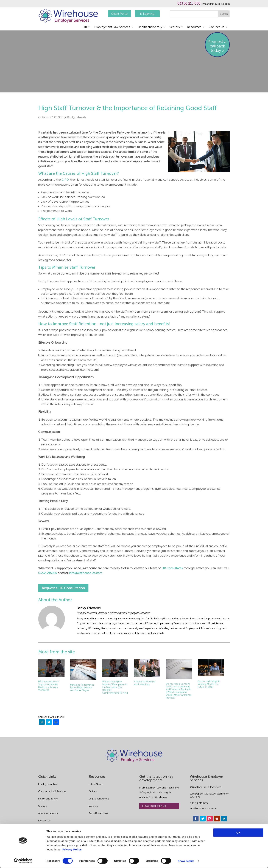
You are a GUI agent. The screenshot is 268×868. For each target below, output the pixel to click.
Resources (194, 27)
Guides (93, 791)
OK (238, 833)
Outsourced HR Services (52, 791)
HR (85, 27)
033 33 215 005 (189, 4)
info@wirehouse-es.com (216, 4)
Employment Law (48, 784)
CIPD (65, 180)
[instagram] (210, 819)
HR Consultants (172, 568)
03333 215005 (48, 573)
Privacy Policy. (72, 849)
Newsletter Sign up (154, 806)
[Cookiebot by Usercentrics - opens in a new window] (23, 861)
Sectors (175, 27)
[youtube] (217, 819)
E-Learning (147, 14)
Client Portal (120, 14)
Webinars (94, 806)
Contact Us (217, 27)
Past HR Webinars (99, 813)
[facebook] (196, 819)
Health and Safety (150, 27)
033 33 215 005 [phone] (199, 803)
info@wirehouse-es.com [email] (204, 808)
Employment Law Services (112, 27)
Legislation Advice (99, 799)
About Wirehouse (48, 813)
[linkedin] (42, 723)
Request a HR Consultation (63, 588)
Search (224, 14)
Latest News (96, 784)
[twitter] (49, 723)
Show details (186, 861)
